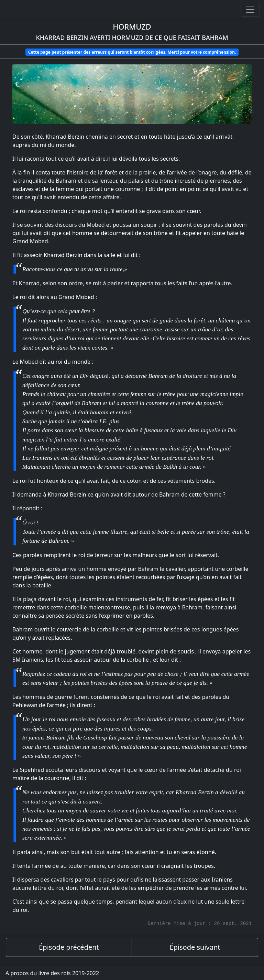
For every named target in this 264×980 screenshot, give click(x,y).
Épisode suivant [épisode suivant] (195, 947)
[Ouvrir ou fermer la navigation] (250, 10)
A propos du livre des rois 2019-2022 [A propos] (52, 973)
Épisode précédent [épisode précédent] (69, 947)
